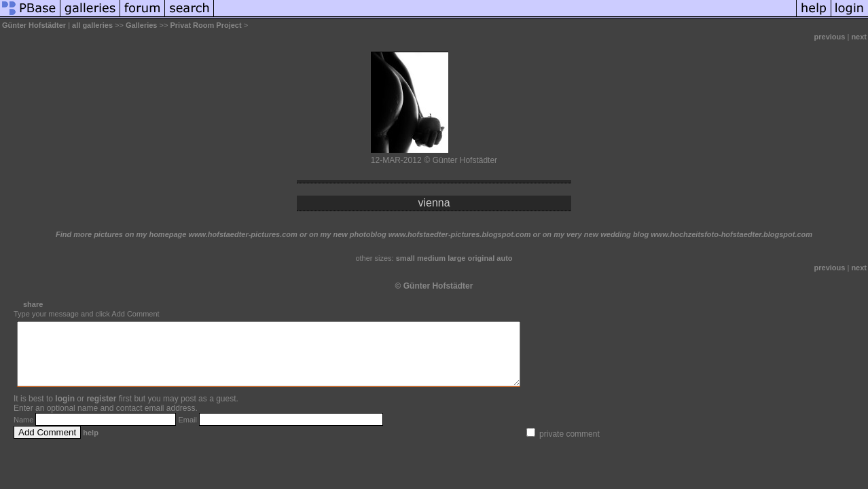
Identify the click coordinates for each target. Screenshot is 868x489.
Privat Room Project (205, 25)
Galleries (141, 25)
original (482, 258)
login (65, 411)
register (101, 411)
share (33, 304)
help (91, 445)
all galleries (92, 25)
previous (830, 37)
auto (504, 258)
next (859, 37)
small (405, 258)
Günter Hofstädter (34, 25)
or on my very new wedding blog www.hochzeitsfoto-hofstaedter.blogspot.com (673, 234)
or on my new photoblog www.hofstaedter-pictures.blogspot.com (415, 234)
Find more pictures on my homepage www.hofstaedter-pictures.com (177, 234)
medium (431, 258)
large (456, 258)
